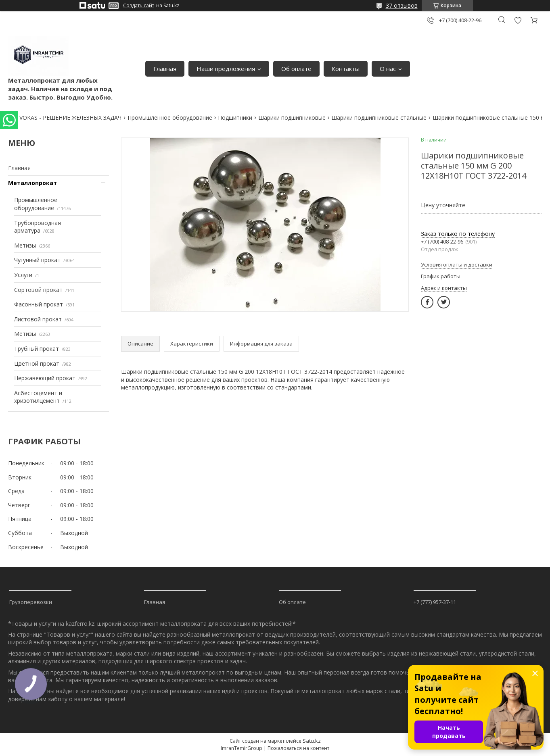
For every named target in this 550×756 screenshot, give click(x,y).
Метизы (25, 245)
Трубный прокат (37, 349)
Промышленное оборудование (170, 118)
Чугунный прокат (37, 260)
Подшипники (235, 118)
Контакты (346, 69)
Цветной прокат (37, 363)
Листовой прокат (38, 319)
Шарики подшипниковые (292, 118)
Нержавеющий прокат (45, 378)
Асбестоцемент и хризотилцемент (38, 397)
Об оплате (296, 69)
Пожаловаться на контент (298, 748)
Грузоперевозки (31, 602)
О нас (388, 69)
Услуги (23, 275)
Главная (165, 69)
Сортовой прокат (38, 290)
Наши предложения (226, 69)
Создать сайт (139, 6)
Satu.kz (312, 741)
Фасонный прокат (39, 304)
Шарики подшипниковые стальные (379, 118)
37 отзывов (402, 5)
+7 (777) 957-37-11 (435, 602)
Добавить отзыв (518, 20)
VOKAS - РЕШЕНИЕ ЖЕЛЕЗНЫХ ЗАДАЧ (70, 118)
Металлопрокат (32, 183)
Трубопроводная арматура (38, 227)
